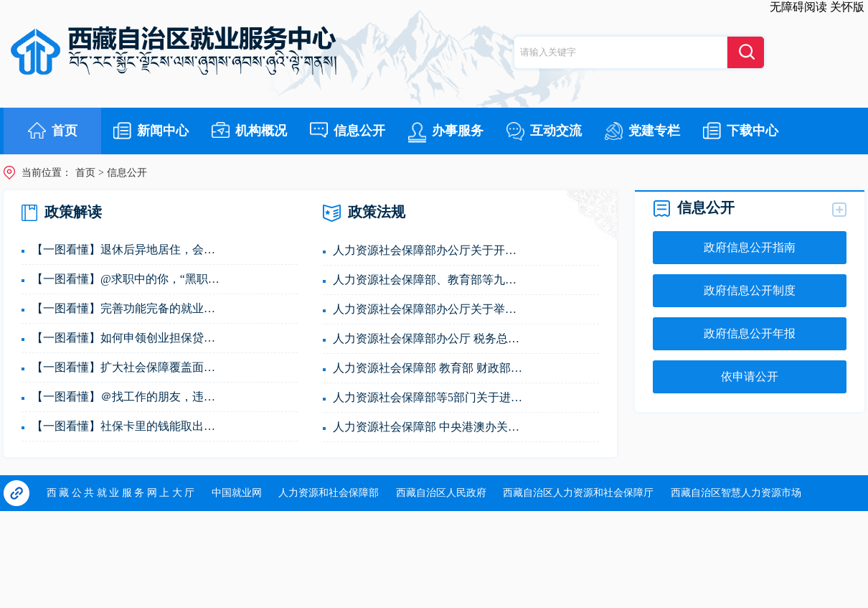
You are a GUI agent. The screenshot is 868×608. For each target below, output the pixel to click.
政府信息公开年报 (750, 333)
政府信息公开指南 (750, 247)
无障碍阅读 (798, 7)
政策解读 (62, 213)
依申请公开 (750, 377)
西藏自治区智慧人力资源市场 (736, 493)
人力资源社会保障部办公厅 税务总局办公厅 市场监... (430, 338)
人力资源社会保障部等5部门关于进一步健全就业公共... (430, 397)
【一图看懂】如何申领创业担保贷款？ (128, 338)
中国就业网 (237, 493)
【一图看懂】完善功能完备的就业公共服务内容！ (128, 308)
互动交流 (544, 131)
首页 (53, 130)
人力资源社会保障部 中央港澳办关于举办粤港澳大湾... (430, 427)
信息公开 (348, 130)
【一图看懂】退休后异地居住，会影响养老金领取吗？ (128, 249)
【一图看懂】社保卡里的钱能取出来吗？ (128, 426)
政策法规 (364, 213)
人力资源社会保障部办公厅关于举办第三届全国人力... (430, 309)
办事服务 (446, 132)
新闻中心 (151, 131)
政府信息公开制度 (750, 290)
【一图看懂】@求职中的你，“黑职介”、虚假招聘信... (128, 279)
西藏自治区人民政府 (441, 493)
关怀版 (847, 7)
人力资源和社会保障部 (329, 493)
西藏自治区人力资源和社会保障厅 (578, 493)
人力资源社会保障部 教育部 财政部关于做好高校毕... (430, 368)
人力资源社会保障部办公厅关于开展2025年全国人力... (430, 250)
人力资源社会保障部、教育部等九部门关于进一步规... (430, 280)
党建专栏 (642, 131)
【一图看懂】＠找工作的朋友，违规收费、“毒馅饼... (128, 397)
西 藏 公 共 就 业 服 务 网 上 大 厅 (121, 493)
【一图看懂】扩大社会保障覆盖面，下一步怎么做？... (128, 367)
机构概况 (249, 130)
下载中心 (741, 131)
